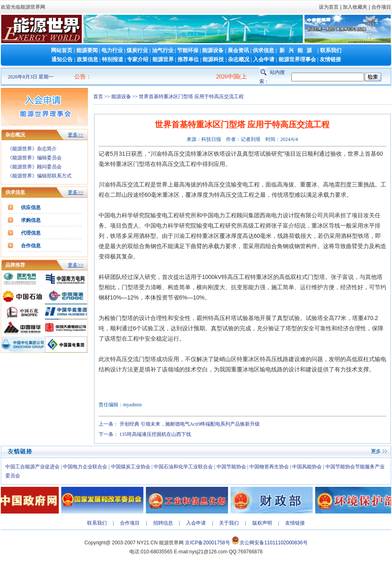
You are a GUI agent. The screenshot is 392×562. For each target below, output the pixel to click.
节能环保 (188, 50)
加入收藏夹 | (356, 7)
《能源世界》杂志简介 (32, 149)
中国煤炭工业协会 (131, 467)
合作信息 (31, 246)
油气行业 (163, 50)
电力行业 (112, 50)
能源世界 (163, 59)
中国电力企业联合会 (85, 467)
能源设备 (213, 50)
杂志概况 (239, 59)
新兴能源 (297, 50)
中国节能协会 (231, 467)
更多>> (76, 135)
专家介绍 (138, 59)
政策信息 (88, 59)
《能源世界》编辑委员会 (35, 158)
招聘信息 (163, 523)
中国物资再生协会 (269, 467)
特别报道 (113, 59)
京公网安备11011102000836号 (273, 543)
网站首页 (62, 50)
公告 (80, 77)
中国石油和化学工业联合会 (183, 467)
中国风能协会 (307, 467)
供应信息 (31, 207)
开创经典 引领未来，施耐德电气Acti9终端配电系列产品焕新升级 (190, 424)
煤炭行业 (137, 50)
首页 (98, 97)
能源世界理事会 (297, 59)
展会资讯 (238, 50)
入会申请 (264, 59)
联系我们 (331, 50)
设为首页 (329, 7)
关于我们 (229, 523)
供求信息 (263, 50)
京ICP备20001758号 (207, 543)
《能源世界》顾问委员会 (35, 167)
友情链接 (330, 59)
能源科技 (213, 59)
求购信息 (31, 220)
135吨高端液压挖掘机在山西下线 (155, 434)
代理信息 (31, 233)
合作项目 (381, 7)
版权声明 (262, 523)
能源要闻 (87, 50)
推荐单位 (188, 59)
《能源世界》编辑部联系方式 (39, 176)
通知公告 (62, 59)
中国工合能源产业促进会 (32, 467)
